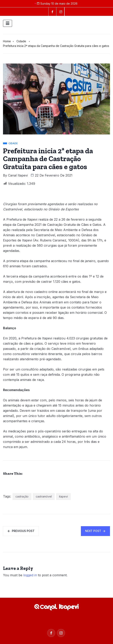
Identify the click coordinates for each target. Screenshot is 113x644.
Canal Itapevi (18, 175)
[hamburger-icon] (8, 23)
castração (22, 496)
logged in (30, 575)
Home (7, 41)
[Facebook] (52, 12)
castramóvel (44, 496)
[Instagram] (61, 633)
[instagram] (61, 12)
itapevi (63, 496)
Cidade (21, 41)
